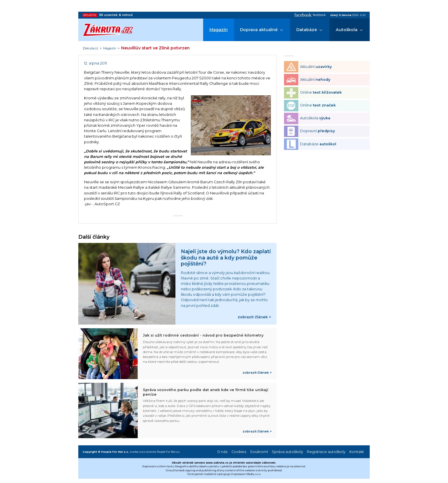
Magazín (219, 30)
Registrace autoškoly (326, 452)
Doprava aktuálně (259, 30)
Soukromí (259, 452)
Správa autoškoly (287, 452)
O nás (222, 452)
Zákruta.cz (90, 49)
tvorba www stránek (143, 452)
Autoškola (347, 30)
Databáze (307, 30)
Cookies (239, 452)
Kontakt (357, 452)
